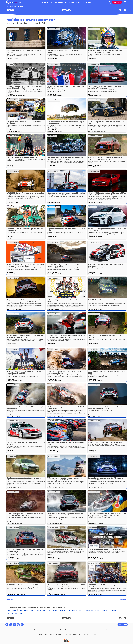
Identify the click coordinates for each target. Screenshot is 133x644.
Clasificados (63, 2)
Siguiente (122, 599)
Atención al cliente (39, 630)
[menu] (125, 2)
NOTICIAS (11, 10)
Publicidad (83, 630)
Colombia (52, 634)
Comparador (86, 2)
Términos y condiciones (52, 630)
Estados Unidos (67, 634)
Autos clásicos (94, 64)
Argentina (39, 634)
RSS (106, 630)
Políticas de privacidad (66, 630)
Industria (63, 610)
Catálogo (46, 2)
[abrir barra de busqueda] (110, 2)
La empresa (29, 630)
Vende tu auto (117, 2)
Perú (81, 634)
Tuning (10, 64)
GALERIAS (122, 10)
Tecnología (113, 610)
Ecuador (59, 634)
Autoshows (47, 610)
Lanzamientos (73, 610)
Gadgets (51, 385)
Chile (46, 634)
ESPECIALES (66, 10)
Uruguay (86, 634)
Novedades (52, 136)
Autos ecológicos (36, 610)
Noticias (54, 2)
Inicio (8, 6)
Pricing (76, 630)
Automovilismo (13, 29)
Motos (81, 610)
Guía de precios (74, 2)
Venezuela (94, 634)
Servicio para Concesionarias (96, 630)
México (75, 634)
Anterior (11, 599)
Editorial (14, 6)
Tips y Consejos (12, 613)
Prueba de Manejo (95, 136)
